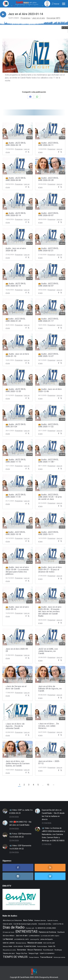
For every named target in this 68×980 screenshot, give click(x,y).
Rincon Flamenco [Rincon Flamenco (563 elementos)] (35, 950)
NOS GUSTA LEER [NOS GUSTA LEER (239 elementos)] (49, 943)
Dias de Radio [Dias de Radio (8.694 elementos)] (14, 927)
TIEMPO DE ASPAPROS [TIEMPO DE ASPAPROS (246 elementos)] (47, 953)
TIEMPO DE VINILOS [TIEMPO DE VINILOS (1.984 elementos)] (15, 957)
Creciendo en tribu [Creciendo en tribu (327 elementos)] (45, 924)
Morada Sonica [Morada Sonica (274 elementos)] (21, 943)
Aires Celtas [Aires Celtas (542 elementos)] (28, 920)
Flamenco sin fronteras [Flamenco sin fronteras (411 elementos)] (47, 932)
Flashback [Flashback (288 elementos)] (61, 932)
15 (48, 785)
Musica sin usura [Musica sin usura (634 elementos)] (35, 943)
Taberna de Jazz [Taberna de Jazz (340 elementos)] (9, 953)
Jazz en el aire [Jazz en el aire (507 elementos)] (22, 936)
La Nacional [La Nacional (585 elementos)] (8, 939)
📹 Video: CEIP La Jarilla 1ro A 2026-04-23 (21, 812)
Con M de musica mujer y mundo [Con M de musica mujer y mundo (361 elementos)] (25, 924)
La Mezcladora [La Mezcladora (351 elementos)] (34, 936)
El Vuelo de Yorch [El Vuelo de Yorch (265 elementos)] (9, 932)
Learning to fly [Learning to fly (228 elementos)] (34, 939)
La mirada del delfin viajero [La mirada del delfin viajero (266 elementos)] (50, 936)
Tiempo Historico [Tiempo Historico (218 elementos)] (34, 957)
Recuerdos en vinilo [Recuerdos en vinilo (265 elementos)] (9, 950)
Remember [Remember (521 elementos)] (22, 950)
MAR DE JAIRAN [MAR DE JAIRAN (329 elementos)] (9, 943)
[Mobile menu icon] (64, 4)
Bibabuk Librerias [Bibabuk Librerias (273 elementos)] (40, 920)
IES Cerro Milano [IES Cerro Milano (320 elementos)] (9, 936)
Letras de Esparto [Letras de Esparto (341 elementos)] (46, 939)
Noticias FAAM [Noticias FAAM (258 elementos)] (8, 946)
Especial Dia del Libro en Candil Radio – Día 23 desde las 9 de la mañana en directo (53, 815)
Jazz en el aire (38, 18)
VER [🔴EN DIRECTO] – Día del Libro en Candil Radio (20, 823)
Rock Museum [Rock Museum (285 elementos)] (48, 950)
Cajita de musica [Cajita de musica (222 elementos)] (52, 921)
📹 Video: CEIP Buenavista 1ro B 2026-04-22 (20, 847)
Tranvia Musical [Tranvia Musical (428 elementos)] (46, 957)
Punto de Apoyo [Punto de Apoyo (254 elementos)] (42, 946)
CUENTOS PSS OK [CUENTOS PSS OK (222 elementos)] (58, 924)
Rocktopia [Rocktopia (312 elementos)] (58, 950)
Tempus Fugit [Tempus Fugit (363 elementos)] (33, 953)
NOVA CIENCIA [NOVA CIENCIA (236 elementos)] (18, 946)
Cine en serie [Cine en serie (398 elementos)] (8, 924)
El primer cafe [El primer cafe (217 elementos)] (30, 928)
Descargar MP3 (53, 18)
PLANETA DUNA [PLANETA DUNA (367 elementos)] (30, 946)
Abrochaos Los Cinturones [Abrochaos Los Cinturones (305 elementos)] (12, 920)
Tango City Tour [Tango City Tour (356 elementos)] (22, 953)
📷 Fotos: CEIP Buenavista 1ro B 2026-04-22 (20, 835)
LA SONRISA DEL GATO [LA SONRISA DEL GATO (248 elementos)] (21, 939)
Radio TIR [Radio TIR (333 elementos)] (52, 946)
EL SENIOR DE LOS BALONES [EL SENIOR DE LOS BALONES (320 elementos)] (46, 928)
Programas (25, 18)
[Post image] (5, 811)
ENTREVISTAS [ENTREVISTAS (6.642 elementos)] (27, 932)
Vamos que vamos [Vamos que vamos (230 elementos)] (59, 957)
